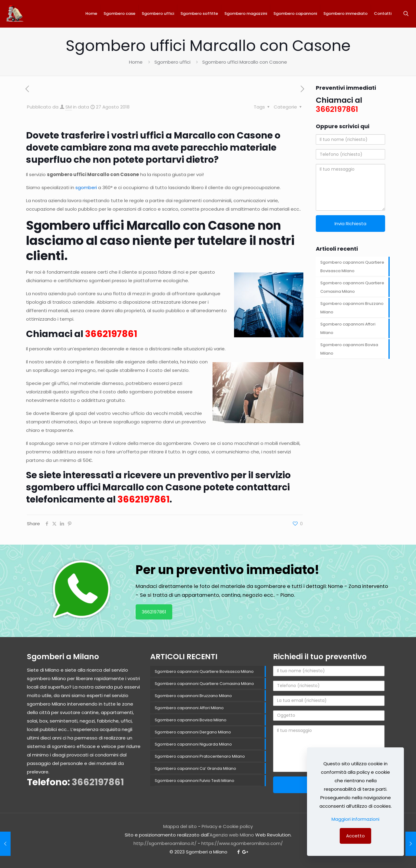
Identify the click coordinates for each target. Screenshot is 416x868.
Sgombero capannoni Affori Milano (348, 328)
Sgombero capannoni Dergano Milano (193, 732)
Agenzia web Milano (232, 835)
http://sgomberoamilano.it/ (165, 843)
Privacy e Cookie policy (227, 826)
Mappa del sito (180, 826)
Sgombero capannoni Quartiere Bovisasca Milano (352, 267)
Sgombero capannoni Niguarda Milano (193, 744)
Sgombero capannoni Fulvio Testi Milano (195, 781)
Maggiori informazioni (355, 819)
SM (69, 107)
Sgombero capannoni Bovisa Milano (349, 349)
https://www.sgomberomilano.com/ (242, 843)
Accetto (355, 836)
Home (136, 62)
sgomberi (86, 187)
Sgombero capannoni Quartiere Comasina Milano (352, 287)
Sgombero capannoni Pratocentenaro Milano (200, 756)
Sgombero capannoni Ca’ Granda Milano (195, 768)
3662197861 (154, 612)
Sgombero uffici (172, 62)
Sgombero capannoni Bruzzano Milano (352, 308)
